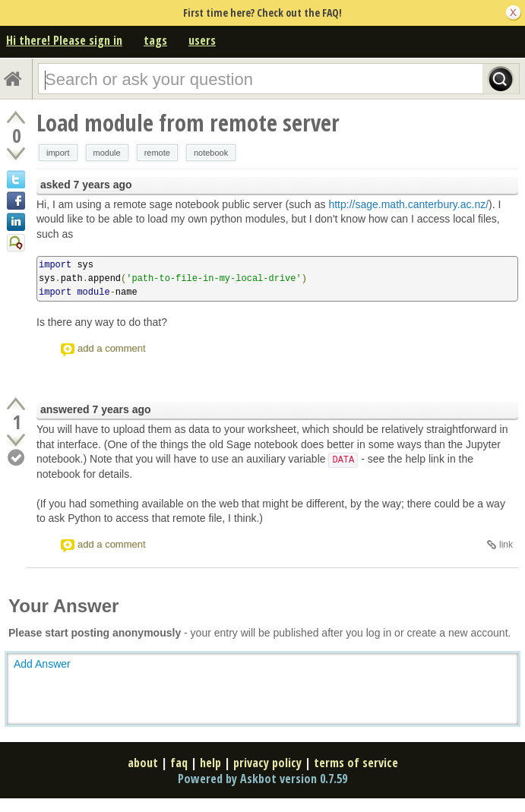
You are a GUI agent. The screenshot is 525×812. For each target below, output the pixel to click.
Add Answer (42, 664)
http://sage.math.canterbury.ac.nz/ (408, 204)
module (107, 153)
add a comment (112, 348)
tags (155, 40)
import (58, 153)
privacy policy (267, 763)
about (143, 763)
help (210, 763)
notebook (211, 153)
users (202, 40)
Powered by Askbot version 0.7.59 (262, 779)
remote (157, 153)
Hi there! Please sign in (64, 40)
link (506, 545)
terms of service (356, 763)
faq (179, 763)
